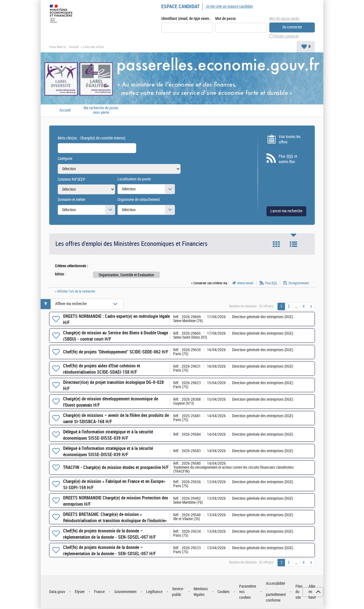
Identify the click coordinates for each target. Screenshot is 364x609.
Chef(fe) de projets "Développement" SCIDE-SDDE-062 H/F (116, 352)
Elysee (80, 592)
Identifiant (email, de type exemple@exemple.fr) (187, 19)
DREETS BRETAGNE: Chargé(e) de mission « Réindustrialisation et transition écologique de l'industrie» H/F (115, 521)
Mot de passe (226, 19)
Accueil (74, 47)
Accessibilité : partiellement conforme (276, 592)
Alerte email (245, 283)
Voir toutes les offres (290, 140)
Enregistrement (299, 283)
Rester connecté (286, 37)
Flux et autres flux (288, 159)
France (99, 592)
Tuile (276, 244)
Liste (293, 244)
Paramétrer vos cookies (248, 592)
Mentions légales (201, 592)
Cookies (224, 592)
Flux (271, 283)
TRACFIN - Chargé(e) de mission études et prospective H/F (116, 468)
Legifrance (154, 592)
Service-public (178, 592)
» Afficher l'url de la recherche (75, 292)
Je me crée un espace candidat (229, 6)
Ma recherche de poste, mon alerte (101, 111)
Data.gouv (57, 592)
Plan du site (299, 592)
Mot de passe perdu (284, 19)
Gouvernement (125, 592)
